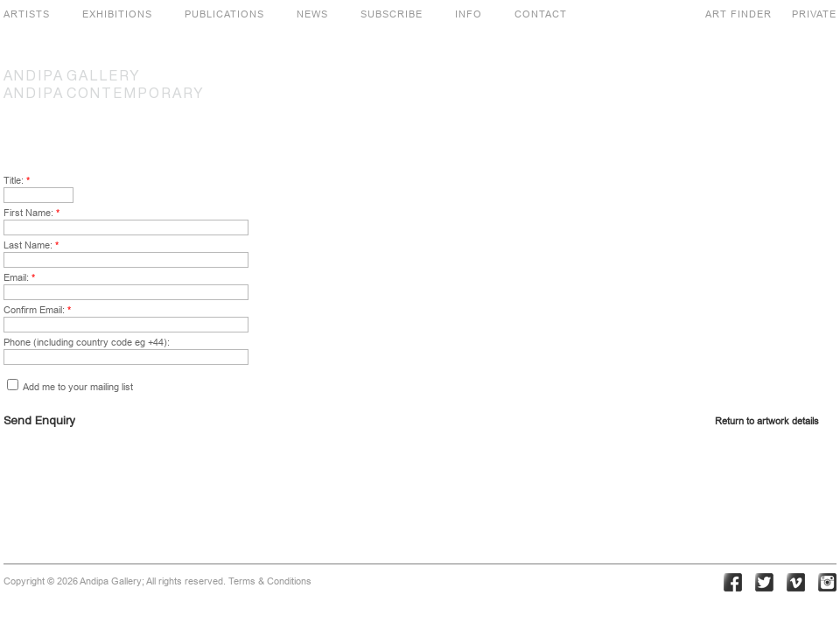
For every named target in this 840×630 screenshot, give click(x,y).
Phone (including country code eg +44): (87, 342)
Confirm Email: (37, 310)
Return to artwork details (767, 421)
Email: (19, 277)
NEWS (312, 14)
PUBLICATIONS (224, 14)
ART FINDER (738, 14)
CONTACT (541, 14)
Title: (17, 180)
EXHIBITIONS (117, 14)
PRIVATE (814, 14)
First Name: (31, 213)
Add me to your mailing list (70, 387)
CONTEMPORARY (104, 94)
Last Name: (31, 245)
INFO (469, 14)
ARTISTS (27, 14)
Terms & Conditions (270, 581)
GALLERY (72, 77)
